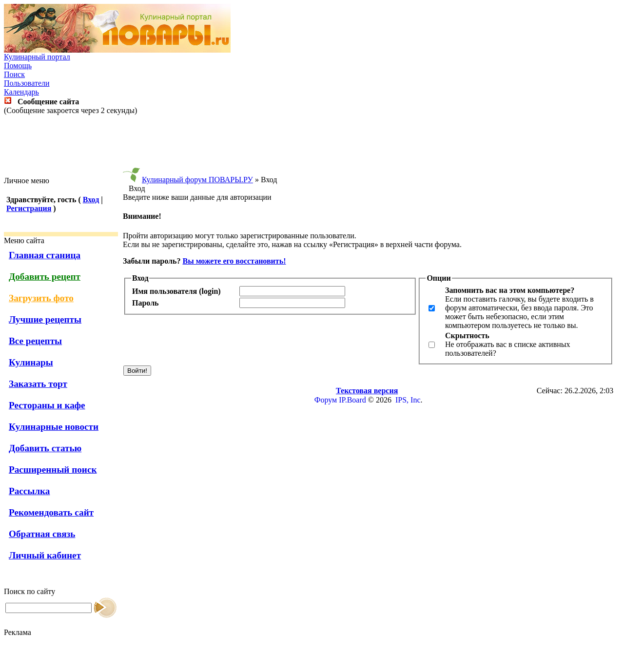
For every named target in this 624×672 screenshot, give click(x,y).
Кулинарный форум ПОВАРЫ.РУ (197, 180)
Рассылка (29, 491)
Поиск (14, 74)
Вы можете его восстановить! (234, 261)
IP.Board (352, 400)
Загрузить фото (41, 298)
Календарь (21, 92)
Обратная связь (42, 534)
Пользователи (27, 83)
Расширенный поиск (53, 470)
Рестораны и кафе (47, 405)
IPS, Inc (408, 400)
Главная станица (45, 255)
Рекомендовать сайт (51, 512)
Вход (91, 200)
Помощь (18, 66)
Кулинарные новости (54, 427)
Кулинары (31, 362)
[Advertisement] (312, 146)
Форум (326, 400)
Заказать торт (38, 384)
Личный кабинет (45, 555)
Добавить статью (45, 448)
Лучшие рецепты (45, 319)
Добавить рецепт (45, 277)
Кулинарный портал (37, 57)
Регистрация (29, 208)
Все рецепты (35, 341)
